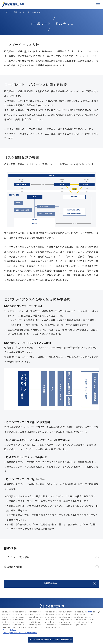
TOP (6, 12)
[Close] (99, 612)
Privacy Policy (9, 630)
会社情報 (14, 12)
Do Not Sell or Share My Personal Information (51, 640)
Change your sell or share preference (20, 633)
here (90, 612)
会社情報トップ (52, 583)
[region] (51, 626)
